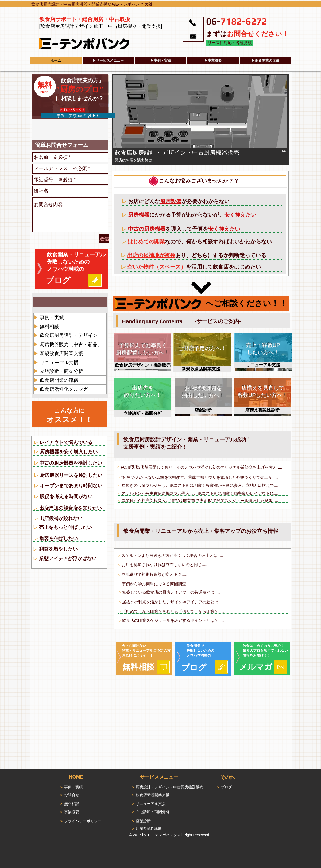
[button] (200, 119)
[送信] (104, 239)
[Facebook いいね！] (48, 130)
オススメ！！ (69, 420)
